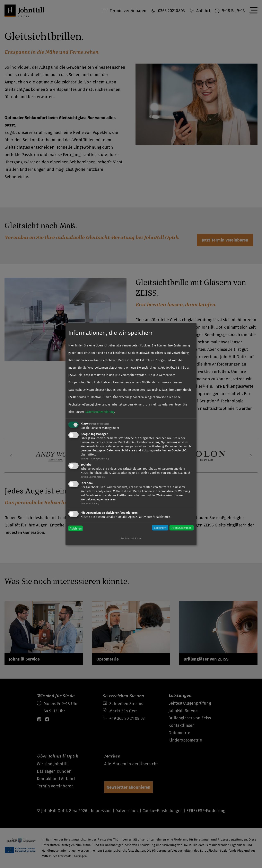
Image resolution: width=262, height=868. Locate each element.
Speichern (160, 528)
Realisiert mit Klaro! (131, 538)
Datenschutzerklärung (100, 412)
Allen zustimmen (182, 528)
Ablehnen (76, 529)
